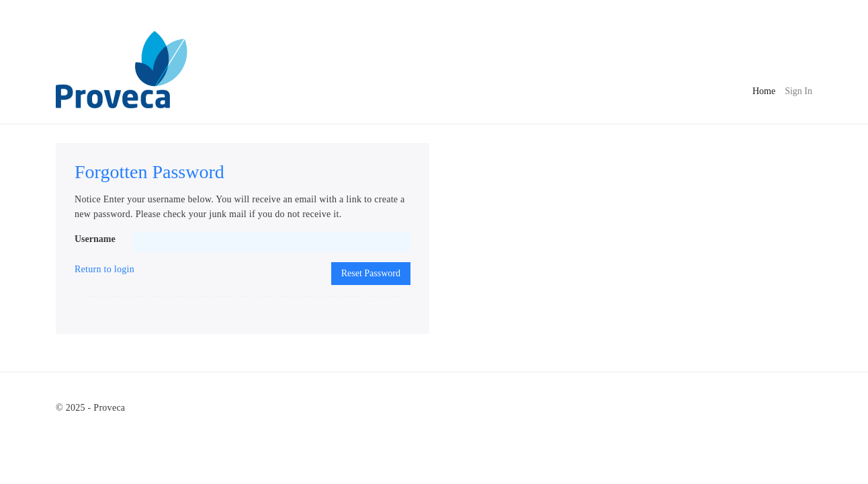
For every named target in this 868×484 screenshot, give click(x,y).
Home (764, 90)
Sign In (798, 91)
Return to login (104, 269)
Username (95, 239)
